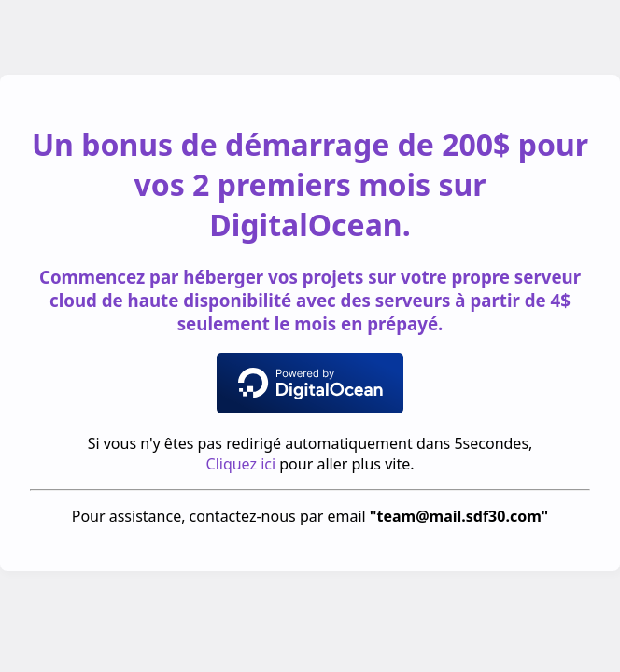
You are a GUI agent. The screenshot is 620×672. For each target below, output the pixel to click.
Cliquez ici (241, 464)
